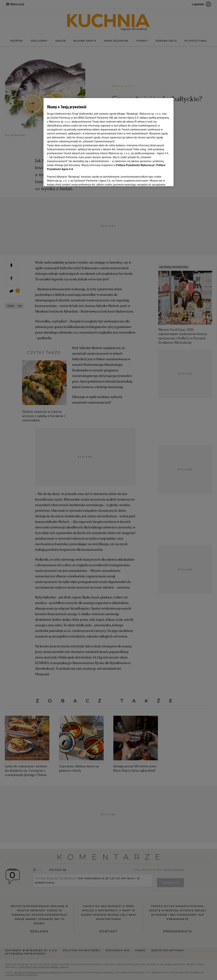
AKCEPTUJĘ (158, 179)
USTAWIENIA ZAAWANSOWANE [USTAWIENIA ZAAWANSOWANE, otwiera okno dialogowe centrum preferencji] (71, 179)
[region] (109, 142)
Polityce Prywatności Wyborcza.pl (135, 165)
